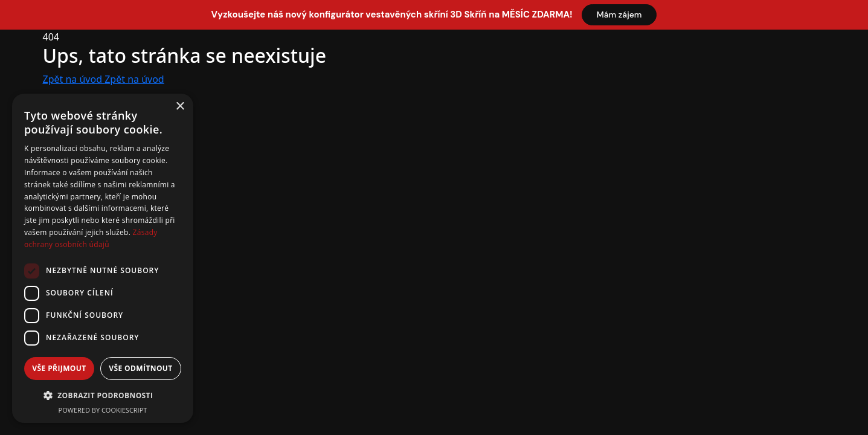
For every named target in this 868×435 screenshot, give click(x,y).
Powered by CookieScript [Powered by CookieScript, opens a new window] (103, 410)
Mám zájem (619, 14)
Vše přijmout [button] (59, 368)
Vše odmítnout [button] (140, 368)
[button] (103, 395)
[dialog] (103, 258)
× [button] (180, 107)
